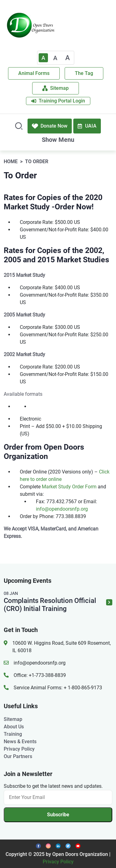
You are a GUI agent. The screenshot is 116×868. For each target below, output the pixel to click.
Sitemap (56, 88)
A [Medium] (55, 58)
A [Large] (68, 58)
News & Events (20, 742)
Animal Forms (34, 73)
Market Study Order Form (69, 487)
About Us (14, 727)
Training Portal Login (58, 101)
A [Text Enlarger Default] (43, 58)
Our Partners (18, 756)
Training (13, 734)
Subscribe (58, 815)
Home (11, 161)
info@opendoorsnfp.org (62, 509)
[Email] (58, 797)
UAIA (87, 126)
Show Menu (58, 140)
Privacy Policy (19, 749)
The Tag (84, 73)
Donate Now (50, 126)
